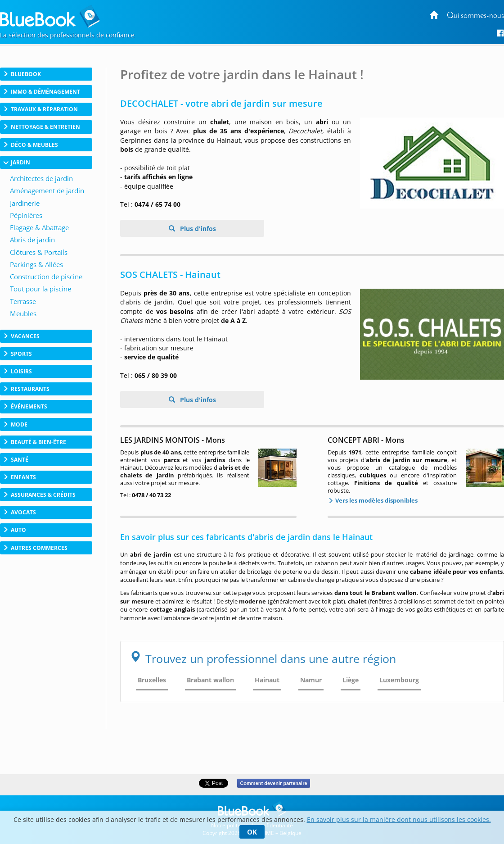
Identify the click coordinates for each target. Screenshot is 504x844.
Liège (351, 680)
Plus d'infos (197, 229)
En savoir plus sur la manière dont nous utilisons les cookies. (399, 819)
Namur (311, 680)
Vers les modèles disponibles (376, 500)
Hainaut (267, 680)
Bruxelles (152, 680)
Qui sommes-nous (475, 16)
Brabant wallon (210, 680)
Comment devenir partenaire (273, 783)
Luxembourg (399, 680)
